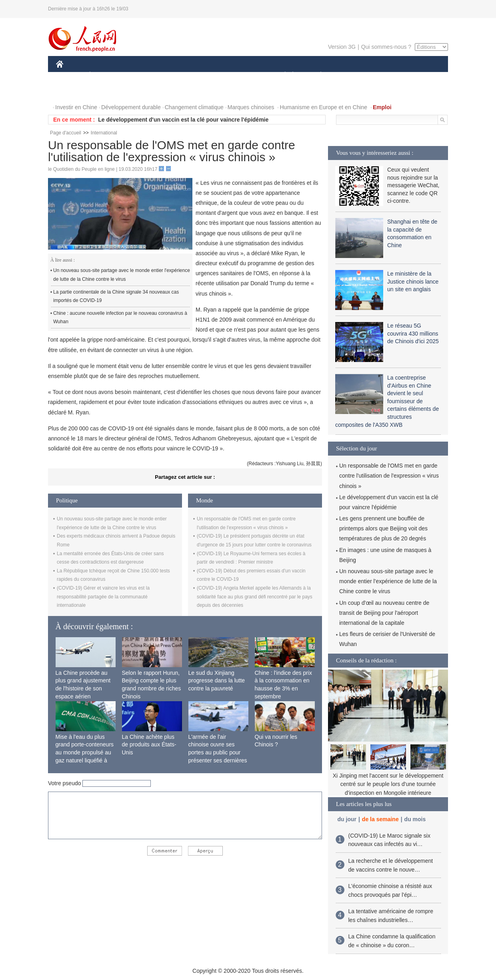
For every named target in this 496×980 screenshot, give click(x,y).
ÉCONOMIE (104, 75)
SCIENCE (210, 75)
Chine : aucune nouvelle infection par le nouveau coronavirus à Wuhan (120, 318)
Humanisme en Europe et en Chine (323, 107)
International (104, 133)
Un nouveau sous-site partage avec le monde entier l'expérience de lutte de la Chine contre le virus (122, 275)
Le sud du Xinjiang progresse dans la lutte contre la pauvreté (217, 681)
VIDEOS (105, 91)
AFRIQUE (175, 75)
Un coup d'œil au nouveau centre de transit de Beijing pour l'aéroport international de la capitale (384, 613)
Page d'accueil (66, 133)
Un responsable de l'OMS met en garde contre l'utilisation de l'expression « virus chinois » (389, 476)
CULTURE (246, 75)
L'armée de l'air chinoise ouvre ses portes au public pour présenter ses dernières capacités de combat (218, 752)
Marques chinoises (251, 107)
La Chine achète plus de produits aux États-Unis (149, 745)
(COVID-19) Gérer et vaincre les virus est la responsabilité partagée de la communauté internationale (103, 597)
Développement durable (131, 107)
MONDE (141, 75)
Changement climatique (194, 107)
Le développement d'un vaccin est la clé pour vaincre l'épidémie (183, 120)
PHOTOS (72, 91)
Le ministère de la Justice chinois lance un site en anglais (413, 281)
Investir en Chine (76, 107)
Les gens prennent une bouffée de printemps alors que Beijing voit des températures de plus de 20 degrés (383, 528)
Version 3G (342, 47)
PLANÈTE (317, 75)
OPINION (420, 75)
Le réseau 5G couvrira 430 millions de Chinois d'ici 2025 (413, 333)
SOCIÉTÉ (281, 75)
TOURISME (383, 75)
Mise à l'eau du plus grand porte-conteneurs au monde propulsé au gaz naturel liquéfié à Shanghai (85, 752)
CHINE (70, 75)
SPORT (349, 75)
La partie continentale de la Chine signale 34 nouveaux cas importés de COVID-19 (116, 296)
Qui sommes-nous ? (386, 47)
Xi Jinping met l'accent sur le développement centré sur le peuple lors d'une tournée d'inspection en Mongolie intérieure (388, 784)
